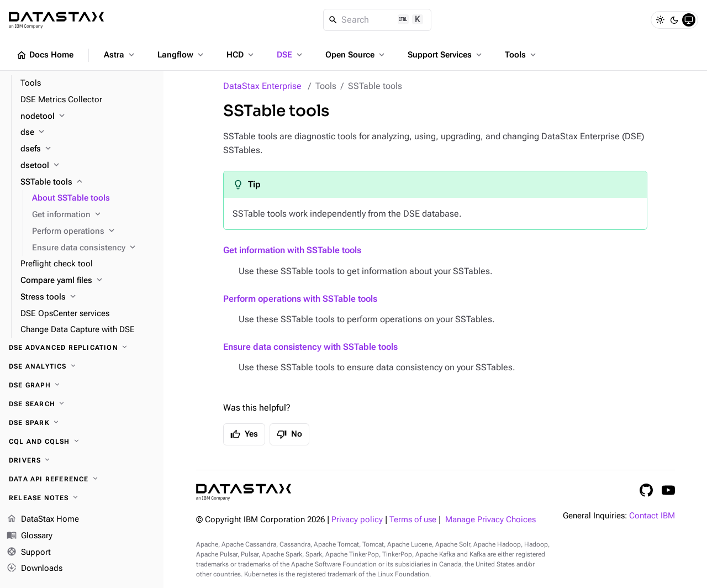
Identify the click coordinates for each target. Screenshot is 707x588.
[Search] (378, 20)
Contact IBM (652, 516)
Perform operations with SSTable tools (300, 299)
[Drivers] (82, 460)
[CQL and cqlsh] (82, 442)
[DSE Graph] (82, 385)
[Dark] (674, 20)
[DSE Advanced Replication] (82, 348)
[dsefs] (88, 149)
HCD (241, 55)
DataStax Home (43, 519)
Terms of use (413, 520)
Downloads (35, 569)
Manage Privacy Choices (490, 520)
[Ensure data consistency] (93, 248)
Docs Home (45, 55)
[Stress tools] (88, 297)
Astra (120, 55)
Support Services (446, 55)
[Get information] (93, 215)
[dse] (88, 133)
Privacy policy (357, 520)
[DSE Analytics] (82, 366)
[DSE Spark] (82, 423)
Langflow (181, 55)
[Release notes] (82, 498)
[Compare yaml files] (88, 281)
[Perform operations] (93, 232)
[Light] (660, 20)
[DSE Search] (82, 404)
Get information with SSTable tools (292, 250)
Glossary (30, 536)
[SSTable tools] (88, 182)
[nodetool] (88, 117)
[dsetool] (88, 166)
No (289, 434)
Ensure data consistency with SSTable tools (310, 347)
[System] (689, 20)
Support (29, 553)
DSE (291, 55)
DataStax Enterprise (262, 86)
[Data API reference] (82, 479)
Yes (244, 434)
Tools (521, 55)
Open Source (356, 55)
